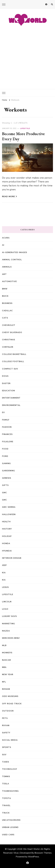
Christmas (9, 340)
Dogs (5, 376)
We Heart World (31, 849)
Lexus (5, 587)
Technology (10, 769)
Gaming (6, 463)
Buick (5, 296)
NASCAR (6, 660)
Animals (7, 267)
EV (3, 412)
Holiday (7, 536)
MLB (4, 645)
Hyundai (7, 551)
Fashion (7, 427)
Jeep (4, 565)
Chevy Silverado (12, 332)
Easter (6, 383)
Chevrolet (9, 325)
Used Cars (8, 835)
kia (4, 580)
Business (7, 303)
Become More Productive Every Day (23, 136)
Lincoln (7, 602)
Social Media (10, 740)
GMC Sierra (9, 507)
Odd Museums (10, 696)
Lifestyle (25, 128)
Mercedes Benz (11, 638)
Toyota (6, 798)
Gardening (8, 471)
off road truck (12, 704)
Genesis (7, 478)
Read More (9, 197)
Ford (5, 456)
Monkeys (7, 653)
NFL (4, 682)
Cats (5, 318)
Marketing (8, 624)
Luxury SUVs (9, 616)
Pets (5, 718)
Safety (6, 733)
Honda (6, 543)
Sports (7, 747)
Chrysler (8, 347)
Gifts (5, 485)
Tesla (6, 784)
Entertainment (11, 398)
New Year (8, 674)
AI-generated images (15, 252)
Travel (6, 805)
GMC (5, 493)
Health (6, 522)
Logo (5, 609)
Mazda (6, 631)
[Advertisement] (28, 56)
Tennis (6, 776)
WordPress (34, 857)
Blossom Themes (43, 853)
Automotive (9, 281)
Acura (6, 238)
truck (6, 813)
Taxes (6, 762)
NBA (4, 667)
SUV (4, 755)
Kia (4, 573)
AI (3, 245)
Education (8, 391)
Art (4, 274)
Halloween (9, 514)
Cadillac (7, 311)
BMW (5, 289)
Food (5, 449)
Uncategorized (11, 820)
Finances (7, 434)
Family (6, 420)
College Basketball (14, 354)
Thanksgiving (10, 791)
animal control (12, 260)
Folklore (8, 442)
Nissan (6, 689)
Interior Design (12, 558)
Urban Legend (10, 827)
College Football (13, 361)
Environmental (11, 405)
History (7, 529)
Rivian (6, 725)
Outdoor (8, 711)
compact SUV (10, 369)
